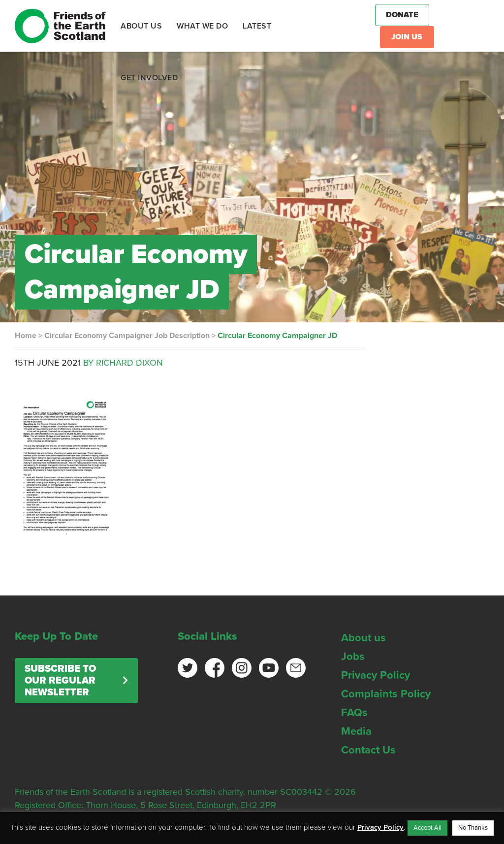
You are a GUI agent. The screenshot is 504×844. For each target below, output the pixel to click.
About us (363, 638)
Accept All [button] (427, 828)
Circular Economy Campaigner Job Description (127, 336)
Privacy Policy (376, 675)
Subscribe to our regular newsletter (60, 681)
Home (26, 336)
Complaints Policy (386, 694)
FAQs (354, 713)
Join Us (407, 37)
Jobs (353, 656)
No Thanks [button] (473, 828)
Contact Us (368, 750)
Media (356, 731)
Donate (402, 15)
